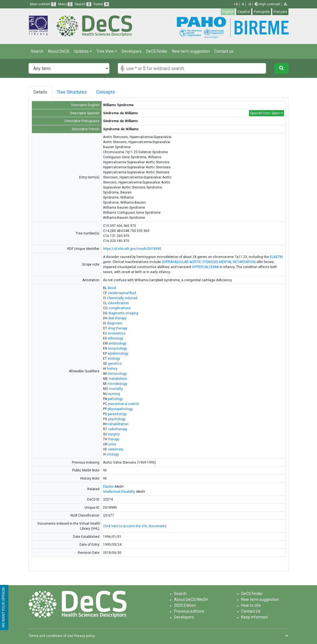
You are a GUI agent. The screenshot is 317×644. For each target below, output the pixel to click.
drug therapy (118, 328)
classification (118, 303)
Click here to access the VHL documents (135, 526)
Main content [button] (43, 4)
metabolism (118, 379)
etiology (114, 359)
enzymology (118, 348)
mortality (116, 389)
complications (120, 308)
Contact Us (251, 611)
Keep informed (254, 617)
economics (117, 333)
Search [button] (83, 4)
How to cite (251, 605)
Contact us (224, 51)
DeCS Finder (157, 51)
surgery (114, 434)
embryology (118, 343)
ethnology (116, 338)
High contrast (267, 4)
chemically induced (122, 298)
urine (112, 444)
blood (112, 288)
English (228, 12)
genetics (115, 364)
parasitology (117, 414)
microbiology (117, 384)
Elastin (108, 487)
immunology (117, 374)
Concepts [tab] (112, 92)
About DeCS (59, 51)
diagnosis (115, 323)
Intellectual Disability (119, 492)
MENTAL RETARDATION (237, 262)
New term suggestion (191, 51)
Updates (81, 51)
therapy (114, 439)
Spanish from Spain (266, 113)
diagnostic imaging (123, 313)
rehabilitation (118, 424)
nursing (114, 394)
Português (262, 12)
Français (280, 12)
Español (244, 12)
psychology (117, 419)
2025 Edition (185, 605)
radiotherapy (118, 429)
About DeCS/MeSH (191, 599)
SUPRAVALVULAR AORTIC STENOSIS (190, 262)
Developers (132, 51)
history (112, 369)
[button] (286, 4)
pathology (115, 399)
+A (236, 4)
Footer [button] (101, 4)
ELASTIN (276, 257)
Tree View (105, 51)
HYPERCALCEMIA (206, 267)
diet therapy (117, 318)
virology (113, 454)
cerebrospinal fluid (122, 293)
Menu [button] (65, 4)
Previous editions (189, 611)
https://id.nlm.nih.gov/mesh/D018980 (132, 249)
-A (249, 4)
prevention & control (123, 404)
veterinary (116, 449)
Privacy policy (84, 636)
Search (37, 51)
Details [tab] (40, 92)
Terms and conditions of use (51, 636)
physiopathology (120, 409)
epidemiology (118, 354)
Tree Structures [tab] (73, 92)
